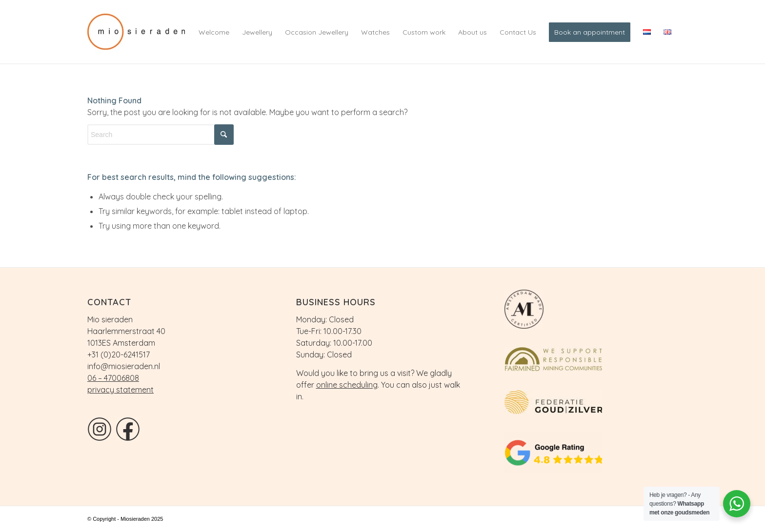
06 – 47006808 (113, 378)
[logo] (143, 32)
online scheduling (347, 385)
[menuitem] (214, 32)
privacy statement (121, 390)
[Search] (161, 135)
